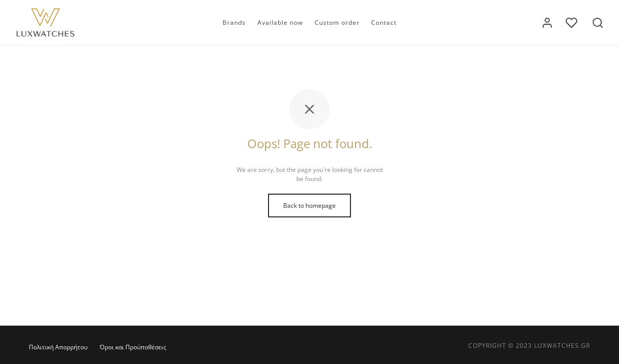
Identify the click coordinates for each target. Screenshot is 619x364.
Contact (384, 22)
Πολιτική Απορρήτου (58, 347)
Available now (280, 22)
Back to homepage (309, 206)
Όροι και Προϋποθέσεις (133, 347)
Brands (234, 22)
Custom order (337, 22)
